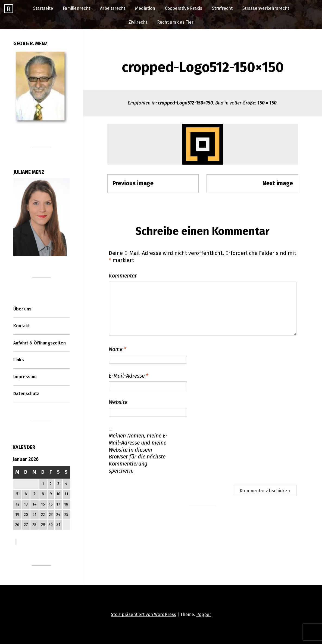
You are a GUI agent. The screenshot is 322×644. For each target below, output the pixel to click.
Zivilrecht (138, 22)
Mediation (145, 8)
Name (118, 349)
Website (118, 402)
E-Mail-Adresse (129, 376)
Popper (204, 614)
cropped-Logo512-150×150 (185, 103)
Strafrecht (222, 8)
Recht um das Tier (175, 22)
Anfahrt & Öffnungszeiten (40, 343)
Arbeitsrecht (113, 8)
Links (19, 360)
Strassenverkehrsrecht (266, 8)
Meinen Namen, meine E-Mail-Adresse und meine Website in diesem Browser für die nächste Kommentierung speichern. (138, 453)
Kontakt (22, 326)
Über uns (22, 309)
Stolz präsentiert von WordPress (143, 614)
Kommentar (123, 276)
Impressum (25, 377)
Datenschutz (26, 394)
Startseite (43, 8)
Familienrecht (76, 8)
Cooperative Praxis (184, 8)
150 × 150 (267, 103)
